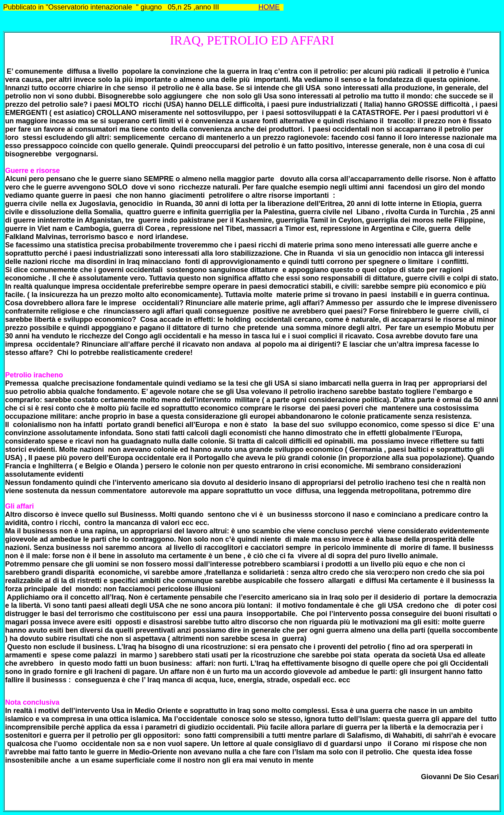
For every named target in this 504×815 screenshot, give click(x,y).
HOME (269, 7)
